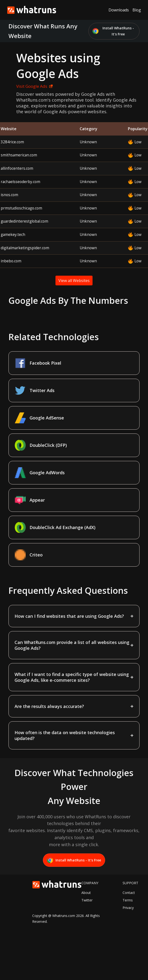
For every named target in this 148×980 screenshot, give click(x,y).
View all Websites (74, 281)
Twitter (87, 900)
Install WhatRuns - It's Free (113, 31)
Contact (129, 893)
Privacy (128, 908)
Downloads (119, 10)
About (86, 893)
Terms (128, 900)
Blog (137, 10)
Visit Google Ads (35, 86)
